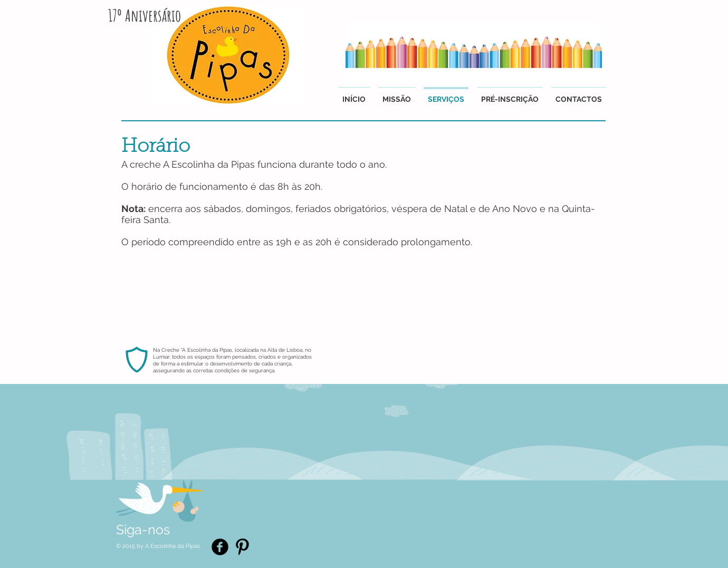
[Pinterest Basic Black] (242, 547)
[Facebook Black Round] (220, 547)
